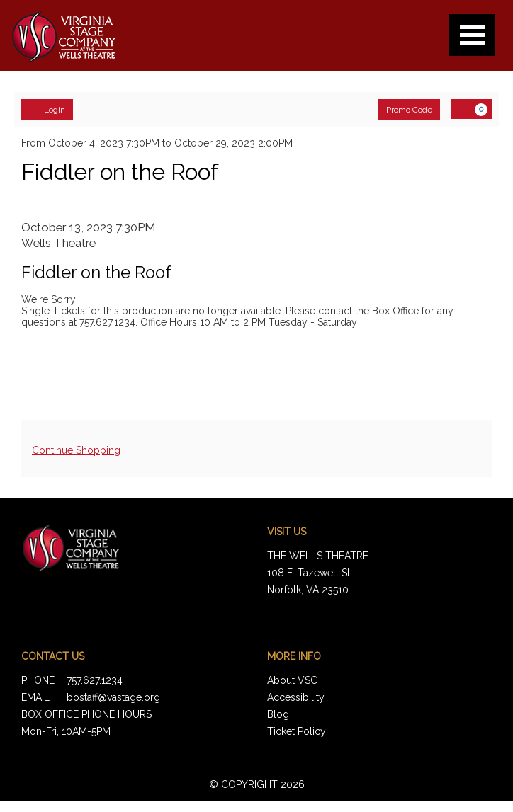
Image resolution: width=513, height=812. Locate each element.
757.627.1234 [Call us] (95, 680)
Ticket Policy (297, 731)
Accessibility (296, 697)
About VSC (292, 680)
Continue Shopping (76, 450)
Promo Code (409, 110)
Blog (278, 714)
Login (47, 109)
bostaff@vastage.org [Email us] (113, 697)
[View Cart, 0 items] (471, 109)
